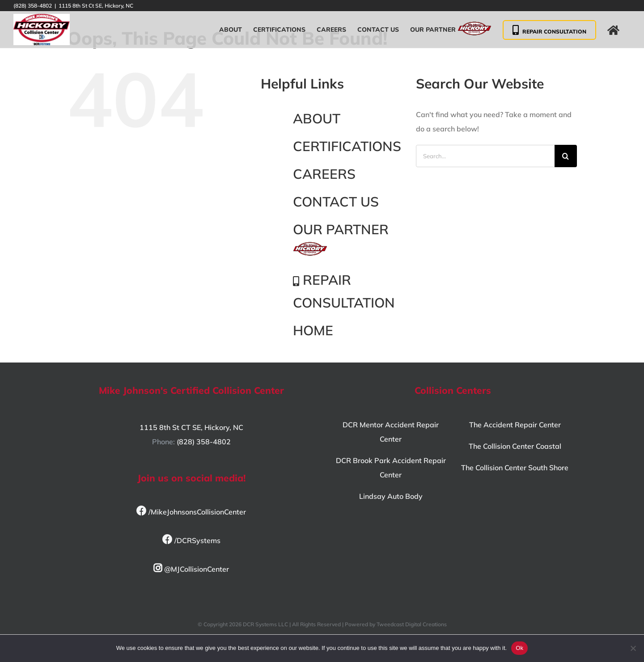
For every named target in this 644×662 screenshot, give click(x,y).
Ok (519, 648)
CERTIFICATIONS (347, 146)
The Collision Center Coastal (515, 446)
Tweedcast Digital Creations (412, 624)
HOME (313, 330)
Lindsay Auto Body (391, 496)
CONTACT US (336, 202)
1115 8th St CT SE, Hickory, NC (191, 427)
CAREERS (324, 174)
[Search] (566, 156)
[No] (633, 648)
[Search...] (485, 156)
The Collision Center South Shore (515, 468)
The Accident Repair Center (515, 425)
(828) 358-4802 (204, 442)
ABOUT (317, 118)
